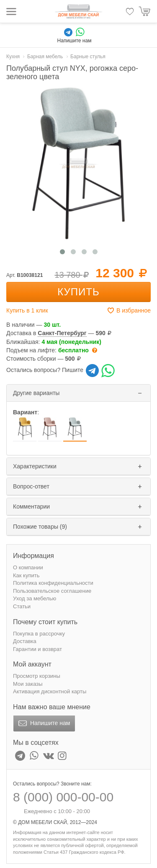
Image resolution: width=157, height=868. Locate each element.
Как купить (26, 575)
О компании (28, 567)
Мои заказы (28, 684)
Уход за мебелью (35, 598)
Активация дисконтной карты (50, 691)
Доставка (25, 641)
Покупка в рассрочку (39, 634)
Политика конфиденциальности (53, 583)
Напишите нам (43, 723)
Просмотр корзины (37, 676)
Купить (78, 292)
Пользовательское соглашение (52, 591)
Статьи (22, 606)
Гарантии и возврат (37, 649)
